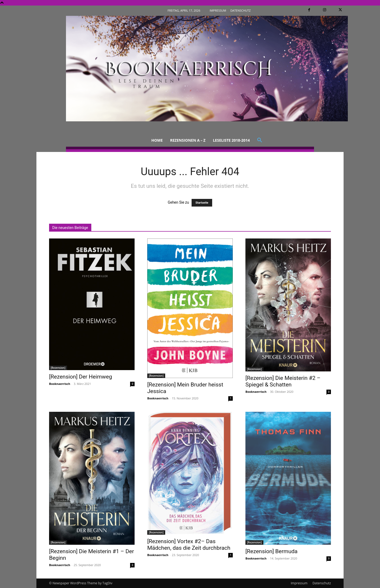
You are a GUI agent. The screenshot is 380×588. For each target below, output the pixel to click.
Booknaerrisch (60, 384)
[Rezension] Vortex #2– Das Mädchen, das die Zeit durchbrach (189, 545)
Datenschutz (322, 583)
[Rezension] (58, 368)
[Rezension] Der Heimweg (81, 377)
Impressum (299, 583)
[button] (260, 140)
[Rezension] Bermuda (272, 551)
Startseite (202, 203)
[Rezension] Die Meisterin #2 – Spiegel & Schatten (283, 381)
